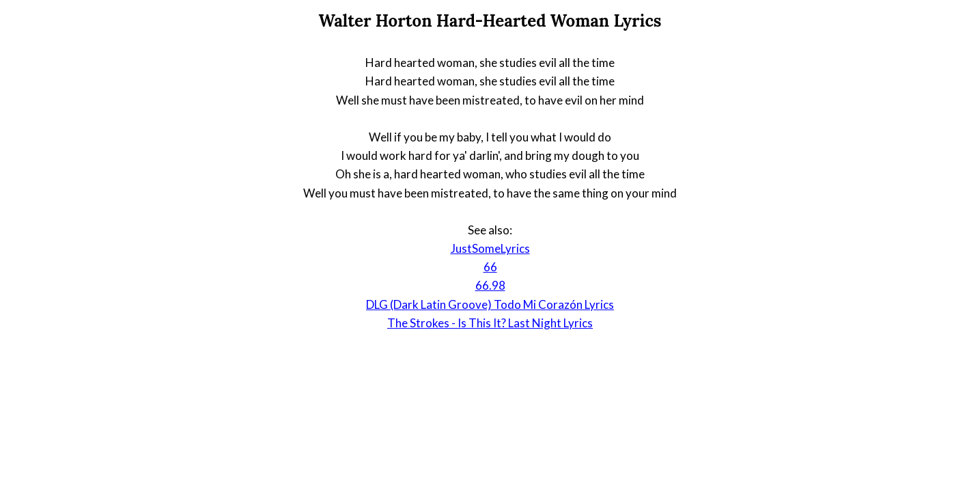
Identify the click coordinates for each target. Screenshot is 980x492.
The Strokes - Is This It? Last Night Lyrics (490, 323)
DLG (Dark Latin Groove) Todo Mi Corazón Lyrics (490, 304)
